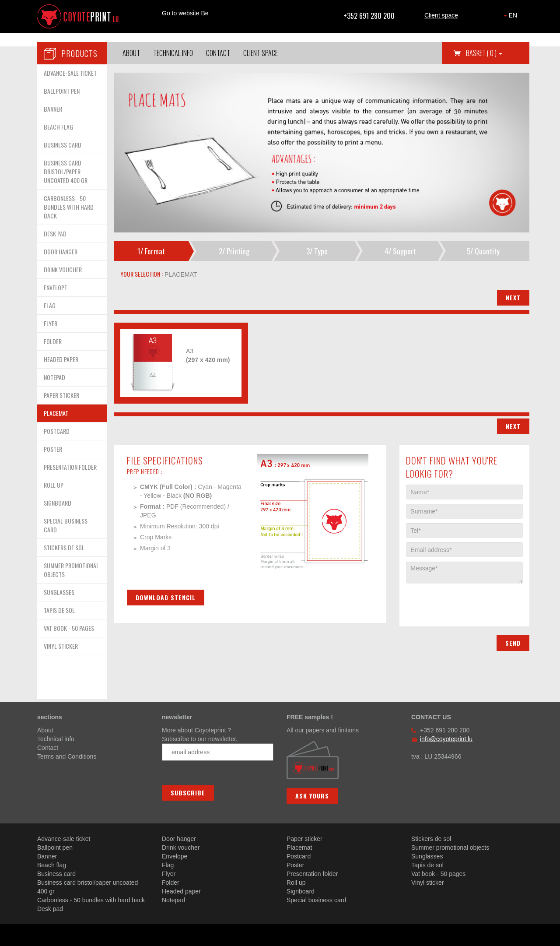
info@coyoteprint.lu (446, 739)
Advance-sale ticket (64, 839)
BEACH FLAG (58, 127)
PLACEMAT (56, 413)
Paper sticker (304, 839)
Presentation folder (312, 874)
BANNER (53, 109)
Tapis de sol (427, 865)
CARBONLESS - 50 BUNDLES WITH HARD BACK (69, 207)
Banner (47, 856)
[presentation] (472, 601)
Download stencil (166, 597)
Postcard (299, 856)
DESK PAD (55, 234)
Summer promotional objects (450, 848)
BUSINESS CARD (63, 145)
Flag (168, 865)
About (131, 53)
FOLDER (53, 341)
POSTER (53, 449)
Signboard (301, 891)
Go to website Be (185, 13)
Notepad (173, 900)
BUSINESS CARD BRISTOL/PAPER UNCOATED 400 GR (66, 171)
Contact (218, 53)
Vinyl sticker (427, 883)
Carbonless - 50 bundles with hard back (91, 900)
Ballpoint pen (55, 848)
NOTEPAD (54, 377)
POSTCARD (57, 431)
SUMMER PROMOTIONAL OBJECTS (71, 570)
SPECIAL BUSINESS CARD (66, 525)
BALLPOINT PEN (62, 91)
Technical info (173, 53)
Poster (295, 865)
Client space (441, 15)
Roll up (296, 883)
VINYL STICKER (61, 646)
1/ (151, 251)
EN (510, 15)
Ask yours (312, 796)
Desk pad (50, 909)
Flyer (169, 874)
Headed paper (181, 891)
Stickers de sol (431, 839)
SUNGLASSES (59, 592)
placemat (180, 274)
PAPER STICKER (61, 395)
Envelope (175, 856)
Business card (56, 874)
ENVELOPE (55, 287)
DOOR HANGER (61, 251)
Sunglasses (427, 856)
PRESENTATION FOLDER (70, 467)
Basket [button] (484, 53)
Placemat (299, 848)
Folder (171, 883)
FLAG (50, 305)
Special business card (316, 900)
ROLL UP (54, 485)
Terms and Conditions (67, 756)
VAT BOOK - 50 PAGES (69, 628)
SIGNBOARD (58, 503)
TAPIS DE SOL (59, 610)
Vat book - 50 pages (438, 874)
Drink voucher (181, 848)
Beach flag (52, 865)
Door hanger (179, 839)
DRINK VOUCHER (63, 269)
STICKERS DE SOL (64, 547)
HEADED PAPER (61, 359)
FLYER (51, 323)
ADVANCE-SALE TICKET (70, 73)
